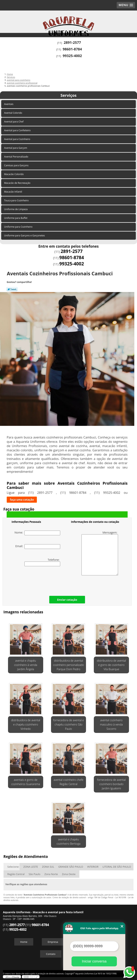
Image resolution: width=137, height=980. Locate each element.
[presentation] (36, 580)
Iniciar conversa (94, 961)
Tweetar (12, 289)
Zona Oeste (69, 874)
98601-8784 (72, 49)
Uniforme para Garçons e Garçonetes (25, 236)
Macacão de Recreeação (18, 183)
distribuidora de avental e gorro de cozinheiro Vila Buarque (111, 665)
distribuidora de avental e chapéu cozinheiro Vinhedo (26, 724)
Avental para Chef (14, 122)
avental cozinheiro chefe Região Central (68, 782)
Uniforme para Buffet (16, 218)
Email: (38, 547)
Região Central (16, 874)
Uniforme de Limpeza (16, 209)
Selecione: (13, 867)
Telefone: (42, 562)
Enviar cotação (67, 600)
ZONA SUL (48, 867)
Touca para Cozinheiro (17, 200)
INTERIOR (93, 867)
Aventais (9, 104)
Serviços (68, 95)
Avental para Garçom (16, 148)
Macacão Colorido (14, 174)
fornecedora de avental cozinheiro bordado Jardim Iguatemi (111, 784)
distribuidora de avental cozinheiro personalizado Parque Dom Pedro (69, 665)
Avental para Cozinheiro (17, 139)
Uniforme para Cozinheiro (19, 227)
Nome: (37, 533)
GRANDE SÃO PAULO (71, 867)
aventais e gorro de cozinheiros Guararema (26, 782)
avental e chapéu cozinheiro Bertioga (69, 841)
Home (24, 942)
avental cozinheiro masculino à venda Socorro (111, 724)
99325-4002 (72, 56)
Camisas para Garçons (17, 165)
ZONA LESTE (31, 867)
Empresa (53, 942)
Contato (51, 954)
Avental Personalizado (17, 157)
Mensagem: (100, 553)
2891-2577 (72, 42)
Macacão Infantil (13, 192)
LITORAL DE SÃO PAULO (117, 867)
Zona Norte (51, 874)
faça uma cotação (22, 500)
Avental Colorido (13, 113)
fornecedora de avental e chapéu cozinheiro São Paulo (68, 724)
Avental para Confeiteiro (18, 130)
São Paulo (35, 874)
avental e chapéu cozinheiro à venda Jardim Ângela (26, 665)
